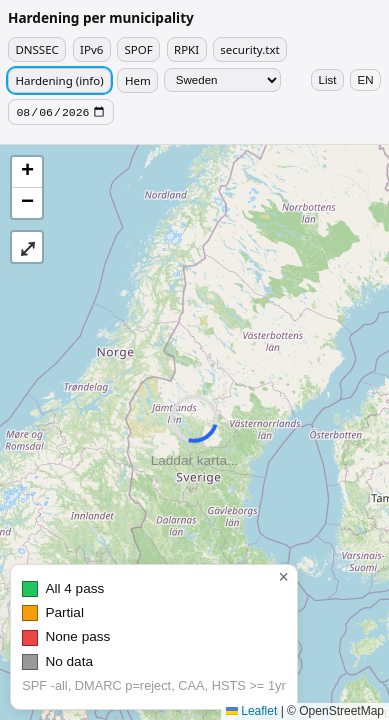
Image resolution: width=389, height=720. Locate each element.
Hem (138, 80)
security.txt (249, 49)
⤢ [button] (27, 249)
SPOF (139, 49)
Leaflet (251, 711)
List (328, 80)
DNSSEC (36, 49)
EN (366, 80)
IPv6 (91, 49)
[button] (27, 174)
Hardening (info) (59, 80)
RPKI (186, 49)
